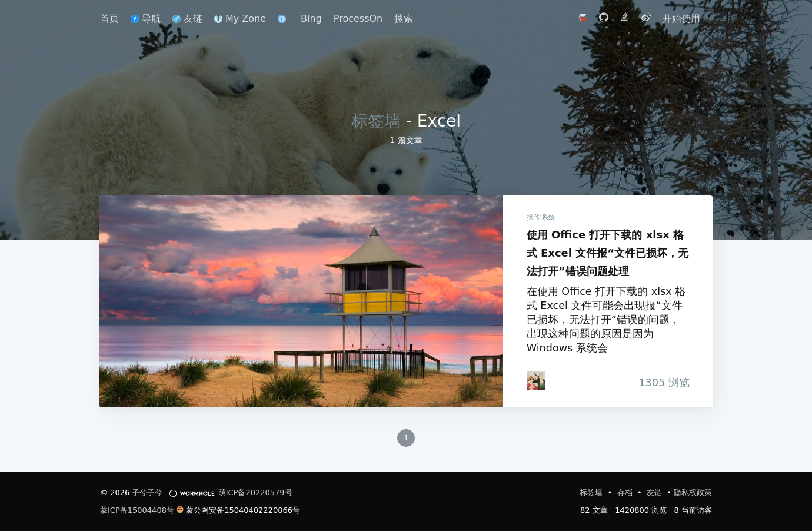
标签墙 (376, 121)
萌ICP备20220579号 (255, 492)
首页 (109, 19)
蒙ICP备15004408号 (137, 510)
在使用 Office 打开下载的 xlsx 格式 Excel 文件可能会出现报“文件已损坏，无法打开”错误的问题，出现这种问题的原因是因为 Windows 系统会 (605, 320)
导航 (146, 19)
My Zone (240, 19)
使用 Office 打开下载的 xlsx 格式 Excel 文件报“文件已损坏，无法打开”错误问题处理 (301, 301)
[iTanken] (535, 380)
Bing (311, 19)
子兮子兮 (147, 492)
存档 (626, 492)
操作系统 (540, 217)
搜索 (404, 19)
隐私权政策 (693, 492)
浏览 (660, 383)
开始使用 (681, 19)
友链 (187, 19)
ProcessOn (358, 19)
